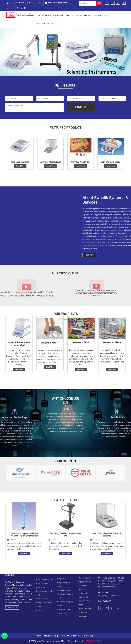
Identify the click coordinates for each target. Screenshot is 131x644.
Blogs (56, 636)
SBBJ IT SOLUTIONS (94, 641)
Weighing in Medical (86, 15)
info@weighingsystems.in (58, 3)
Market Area (78, 636)
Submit (80, 107)
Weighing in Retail (103, 15)
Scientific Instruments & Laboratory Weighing (59, 15)
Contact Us (21, 8)
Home (39, 15)
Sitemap (90, 636)
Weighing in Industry (45, 24)
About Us (10, 8)
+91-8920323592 (35, 3)
